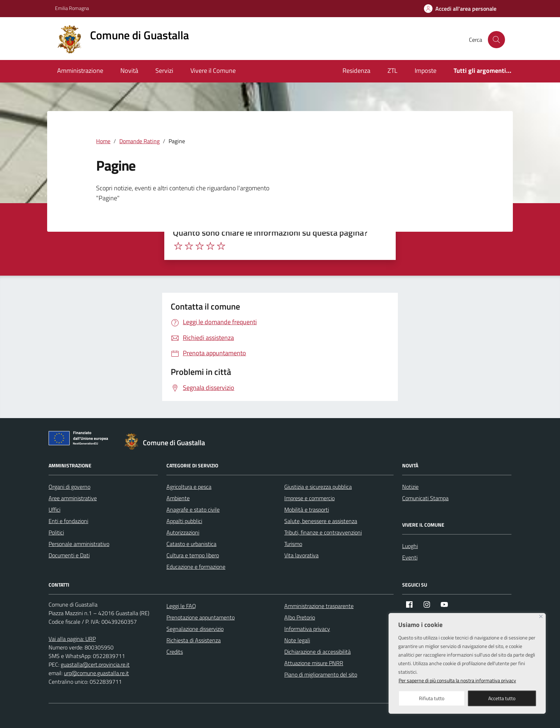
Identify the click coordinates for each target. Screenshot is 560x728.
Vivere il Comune (213, 71)
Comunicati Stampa (425, 498)
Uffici (54, 509)
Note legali (297, 640)
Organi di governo (69, 487)
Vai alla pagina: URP (72, 639)
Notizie (410, 487)
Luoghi (410, 546)
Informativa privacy (307, 629)
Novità (129, 71)
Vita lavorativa (301, 555)
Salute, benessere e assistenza (321, 521)
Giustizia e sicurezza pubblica (318, 487)
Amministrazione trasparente (319, 606)
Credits (175, 652)
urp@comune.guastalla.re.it (96, 673)
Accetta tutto (502, 698)
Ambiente (178, 498)
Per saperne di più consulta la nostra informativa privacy (457, 680)
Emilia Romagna (72, 8)
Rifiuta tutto (432, 698)
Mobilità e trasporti (307, 509)
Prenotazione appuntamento (201, 617)
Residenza (356, 71)
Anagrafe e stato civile (193, 509)
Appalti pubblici (184, 521)
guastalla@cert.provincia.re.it (95, 664)
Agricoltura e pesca (189, 487)
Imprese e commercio (309, 498)
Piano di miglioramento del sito (321, 674)
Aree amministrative (73, 498)
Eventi (410, 557)
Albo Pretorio (300, 617)
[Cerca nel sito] (496, 40)
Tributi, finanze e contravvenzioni (323, 532)
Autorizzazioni (183, 532)
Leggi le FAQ (181, 606)
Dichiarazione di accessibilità (317, 652)
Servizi (164, 71)
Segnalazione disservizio (195, 629)
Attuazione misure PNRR (314, 663)
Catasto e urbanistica (191, 544)
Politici (56, 532)
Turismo (293, 544)
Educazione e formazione (196, 567)
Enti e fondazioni (68, 521)
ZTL (392, 71)
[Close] (541, 616)
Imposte (426, 71)
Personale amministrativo (79, 544)
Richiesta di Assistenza (194, 640)
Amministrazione (80, 71)
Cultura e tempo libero (193, 555)
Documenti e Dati (69, 555)
